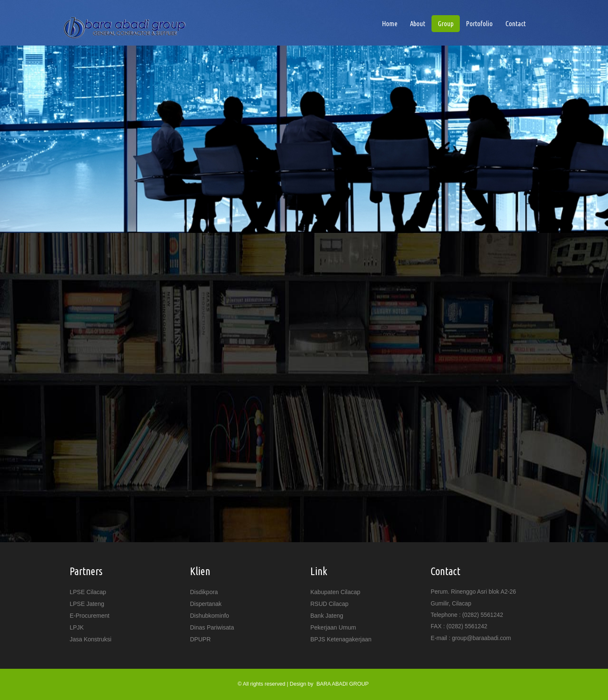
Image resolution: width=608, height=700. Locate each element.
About (418, 23)
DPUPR (200, 639)
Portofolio (479, 23)
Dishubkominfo (210, 616)
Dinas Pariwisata (212, 627)
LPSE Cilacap (88, 592)
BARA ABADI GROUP (342, 684)
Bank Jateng (327, 616)
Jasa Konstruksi (91, 639)
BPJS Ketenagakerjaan (341, 639)
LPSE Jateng (87, 604)
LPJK (77, 627)
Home (393, 23)
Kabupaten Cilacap (335, 592)
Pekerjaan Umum (333, 627)
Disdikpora (204, 592)
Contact (516, 23)
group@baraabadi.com (481, 638)
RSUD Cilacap (329, 604)
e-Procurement (90, 616)
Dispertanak (206, 604)
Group (446, 23)
